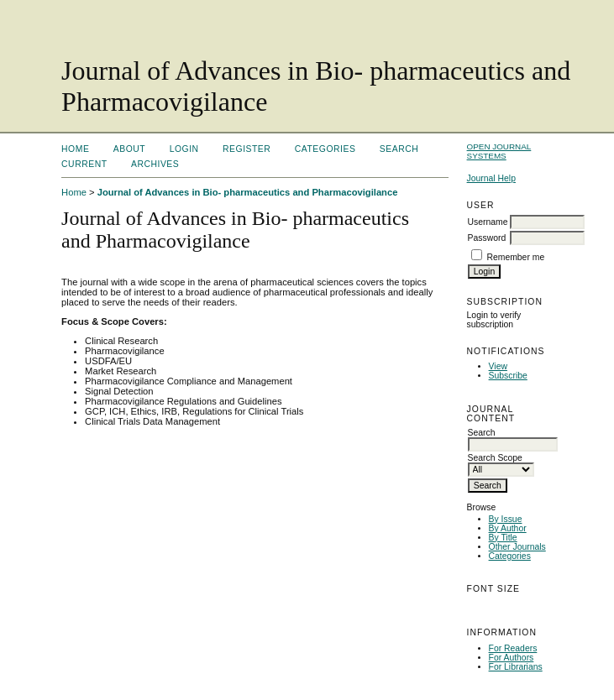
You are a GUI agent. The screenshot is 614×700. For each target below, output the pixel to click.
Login (184, 149)
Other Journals (517, 547)
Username (488, 222)
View (498, 366)
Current (84, 164)
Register (247, 149)
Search (399, 149)
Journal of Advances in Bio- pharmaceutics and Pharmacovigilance (248, 192)
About (129, 149)
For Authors (512, 658)
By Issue (506, 519)
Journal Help (491, 178)
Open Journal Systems (499, 151)
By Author (508, 528)
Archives (155, 164)
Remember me (515, 257)
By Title (503, 538)
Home (75, 149)
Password (487, 238)
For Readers (513, 648)
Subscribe (508, 376)
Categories (510, 556)
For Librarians (516, 667)
